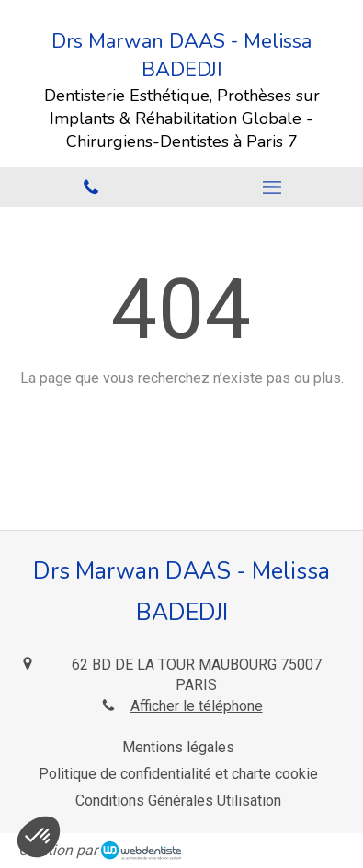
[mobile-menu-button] (273, 187)
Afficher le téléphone (197, 706)
